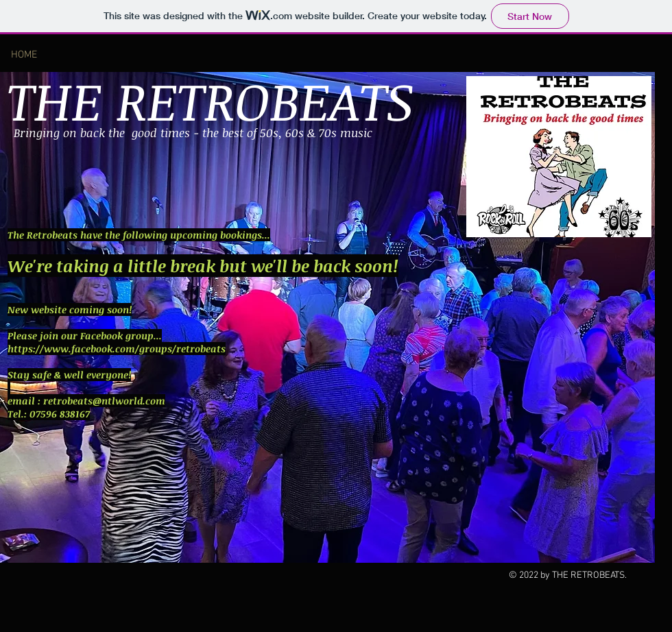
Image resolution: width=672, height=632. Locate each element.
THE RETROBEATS (211, 100)
